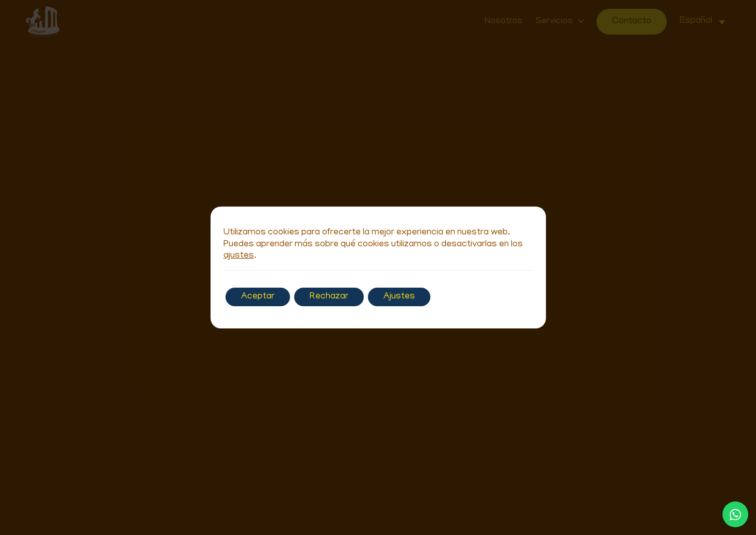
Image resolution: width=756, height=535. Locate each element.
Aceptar (258, 297)
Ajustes (399, 297)
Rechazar (329, 297)
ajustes (239, 256)
